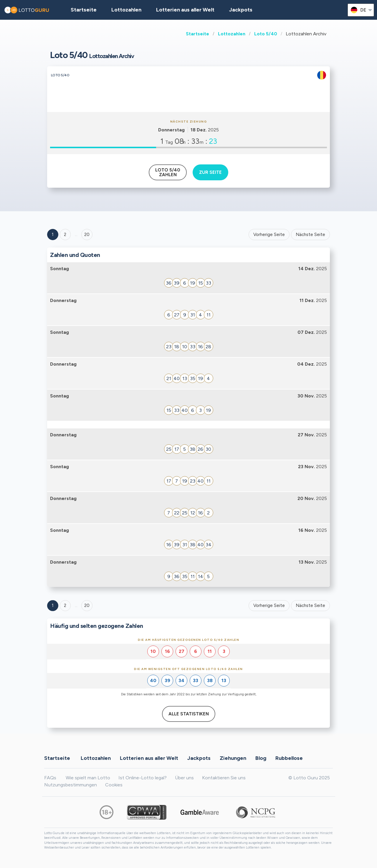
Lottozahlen (232, 34)
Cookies (114, 785)
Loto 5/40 (266, 34)
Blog (261, 758)
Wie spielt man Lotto (88, 778)
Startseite (197, 34)
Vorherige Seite (269, 235)
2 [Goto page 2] (65, 235)
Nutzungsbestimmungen (71, 785)
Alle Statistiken (189, 714)
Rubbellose (289, 758)
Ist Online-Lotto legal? (143, 778)
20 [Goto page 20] (87, 605)
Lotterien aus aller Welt (185, 10)
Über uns (184, 778)
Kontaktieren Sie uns (224, 778)
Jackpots (241, 10)
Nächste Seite (310, 235)
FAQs (50, 778)
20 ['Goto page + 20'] (87, 235)
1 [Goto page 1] (53, 235)
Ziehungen (233, 758)
